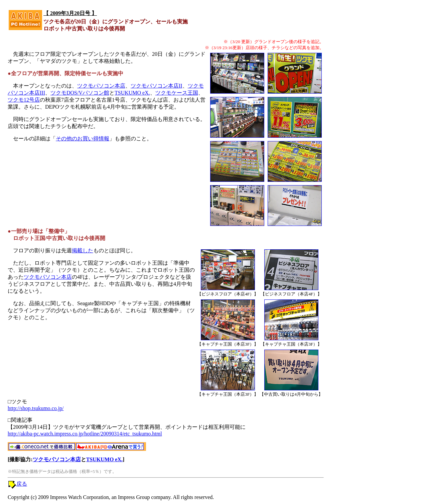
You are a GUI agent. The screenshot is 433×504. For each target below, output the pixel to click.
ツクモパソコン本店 (101, 86)
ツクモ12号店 (24, 100)
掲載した (83, 250)
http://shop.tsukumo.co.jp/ (36, 408)
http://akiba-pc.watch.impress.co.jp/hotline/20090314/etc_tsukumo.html (85, 434)
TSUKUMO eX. (132, 93)
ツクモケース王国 (177, 93)
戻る (22, 484)
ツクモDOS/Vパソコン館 (80, 93)
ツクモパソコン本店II (157, 86)
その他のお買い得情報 (83, 139)
